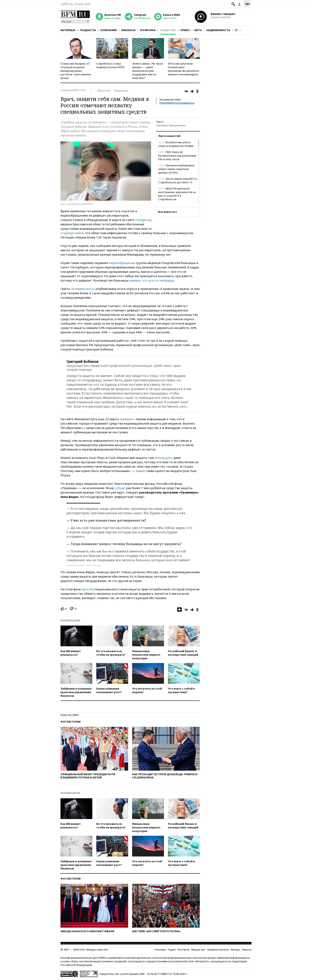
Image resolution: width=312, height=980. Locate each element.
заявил (140, 471)
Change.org (143, 220)
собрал (120, 488)
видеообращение (122, 263)
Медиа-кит (198, 950)
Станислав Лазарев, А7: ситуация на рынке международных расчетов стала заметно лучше (76, 71)
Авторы (235, 950)
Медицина (121, 90)
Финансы (128, 30)
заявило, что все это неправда (152, 280)
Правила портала (218, 950)
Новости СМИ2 (70, 715)
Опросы (247, 950)
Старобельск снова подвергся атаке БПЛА (110, 65)
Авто (198, 30)
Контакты (184, 950)
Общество (168, 30)
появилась (127, 419)
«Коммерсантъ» (83, 289)
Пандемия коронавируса (177, 103)
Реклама (160, 950)
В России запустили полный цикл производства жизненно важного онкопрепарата (184, 69)
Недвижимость (218, 30)
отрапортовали (72, 233)
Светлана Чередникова (171, 125)
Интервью (68, 30)
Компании (109, 30)
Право (185, 30)
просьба (88, 589)
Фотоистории (71, 722)
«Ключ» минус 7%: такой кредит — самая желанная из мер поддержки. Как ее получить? (147, 71)
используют (164, 458)
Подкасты (88, 30)
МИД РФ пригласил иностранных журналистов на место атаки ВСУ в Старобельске (177, 194)
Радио (172, 950)
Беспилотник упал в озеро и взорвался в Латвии (176, 144)
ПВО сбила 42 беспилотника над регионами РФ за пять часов (177, 156)
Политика (148, 30)
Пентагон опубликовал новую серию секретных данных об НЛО (176, 169)
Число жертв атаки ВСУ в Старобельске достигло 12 (177, 181)
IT (236, 30)
